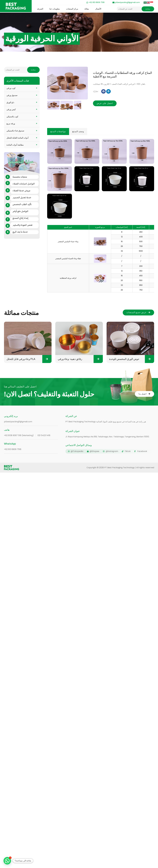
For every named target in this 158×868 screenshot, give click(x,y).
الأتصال (98, 9)
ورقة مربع (11, 124)
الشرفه (40, 9)
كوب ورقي (11, 88)
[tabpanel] (101, 215)
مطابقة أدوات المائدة (15, 145)
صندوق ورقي (12, 95)
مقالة (87, 9)
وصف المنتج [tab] (78, 131)
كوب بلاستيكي (12, 117)
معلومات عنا (55, 9)
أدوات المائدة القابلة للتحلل (17, 138)
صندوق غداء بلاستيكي (15, 131)
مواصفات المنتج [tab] (58, 131)
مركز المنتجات (72, 9)
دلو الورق (10, 102)
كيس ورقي (11, 109)
